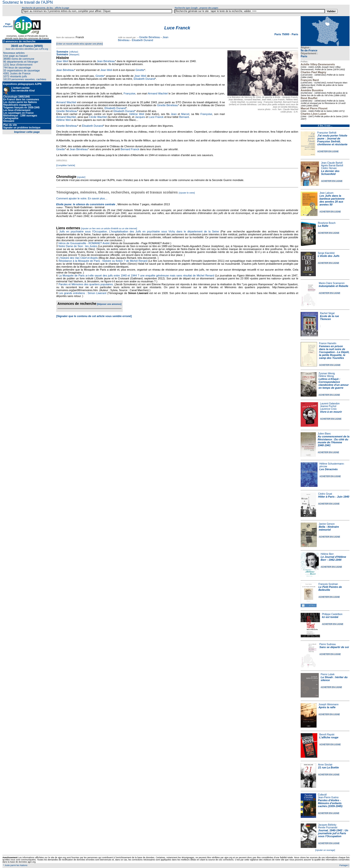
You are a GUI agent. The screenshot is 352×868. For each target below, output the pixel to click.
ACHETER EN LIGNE (328, 151)
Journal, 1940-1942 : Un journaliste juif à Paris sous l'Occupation (333, 833)
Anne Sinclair (325, 765)
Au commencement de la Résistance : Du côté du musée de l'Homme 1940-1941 (334, 441)
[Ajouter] (81, 177)
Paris (304, 56)
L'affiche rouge (329, 737)
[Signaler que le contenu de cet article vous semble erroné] (94, 316)
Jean (174, 114)
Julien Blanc (324, 434)
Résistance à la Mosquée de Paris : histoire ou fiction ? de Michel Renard (103, 261)
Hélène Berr (327, 554)
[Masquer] (74, 55)
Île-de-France (309, 50)
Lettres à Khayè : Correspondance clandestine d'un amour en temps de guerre (334, 383)
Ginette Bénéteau (150, 37)
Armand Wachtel (158, 93)
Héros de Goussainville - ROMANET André (84, 243)
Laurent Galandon (330, 404)
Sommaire (62, 52)
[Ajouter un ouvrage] (325, 850)
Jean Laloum (326, 193)
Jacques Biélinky (327, 825)
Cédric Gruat (325, 494)
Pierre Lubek (328, 674)
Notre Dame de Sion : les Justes (78, 246)
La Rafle (323, 226)
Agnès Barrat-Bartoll (332, 166)
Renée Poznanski (328, 828)
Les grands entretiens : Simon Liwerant (82, 293)
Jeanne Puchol (328, 406)
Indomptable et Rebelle (333, 286)
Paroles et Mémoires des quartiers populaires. (86, 284)
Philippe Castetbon (332, 614)
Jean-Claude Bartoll (332, 163)
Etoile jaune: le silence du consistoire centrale (86, 204)
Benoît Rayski (327, 735)
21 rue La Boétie (328, 767)
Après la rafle (327, 707)
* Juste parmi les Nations (15, 865)
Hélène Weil (137, 114)
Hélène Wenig (326, 376)
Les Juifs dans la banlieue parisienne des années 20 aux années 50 (332, 200)
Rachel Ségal (327, 313)
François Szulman (328, 584)
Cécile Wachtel (98, 117)
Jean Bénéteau (106, 61)
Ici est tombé (330, 617)
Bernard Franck (130, 149)
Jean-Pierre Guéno (328, 797)
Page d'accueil (8, 25)
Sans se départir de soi (334, 647)
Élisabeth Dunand (142, 40)
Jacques (140, 117)
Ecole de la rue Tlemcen (330, 318)
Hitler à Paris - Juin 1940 (334, 497)
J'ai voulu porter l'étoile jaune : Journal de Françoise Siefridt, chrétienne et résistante (332, 140)
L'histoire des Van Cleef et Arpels (78, 258)
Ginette (140, 70)
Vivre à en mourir (331, 412)
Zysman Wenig (327, 373)
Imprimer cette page (27, 132)
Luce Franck (156, 117)
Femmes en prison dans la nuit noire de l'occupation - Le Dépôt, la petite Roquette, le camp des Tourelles (334, 352)
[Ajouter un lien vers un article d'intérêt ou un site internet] (109, 228)
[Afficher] (73, 52)
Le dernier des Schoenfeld (330, 172)
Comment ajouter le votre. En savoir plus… (82, 198)
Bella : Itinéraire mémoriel (329, 528)
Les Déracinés (329, 469)
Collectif (322, 795)
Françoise (130, 93)
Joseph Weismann (329, 704)
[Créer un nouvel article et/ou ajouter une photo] (80, 44)
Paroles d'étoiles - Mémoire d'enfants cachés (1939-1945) (330, 803)
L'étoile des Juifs (329, 256)
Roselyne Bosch (327, 223)
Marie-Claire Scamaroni (332, 283)
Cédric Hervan (329, 168)
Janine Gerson (327, 524)
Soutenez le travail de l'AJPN (28, 2)
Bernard (184, 117)
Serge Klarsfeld (326, 253)
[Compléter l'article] (66, 165)
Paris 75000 (282, 34)
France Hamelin (328, 343)
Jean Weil (62, 61)
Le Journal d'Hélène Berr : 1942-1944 (333, 558)
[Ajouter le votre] (187, 193)
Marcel (185, 114)
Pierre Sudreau (328, 644)
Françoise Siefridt (327, 133)
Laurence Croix (328, 409)
